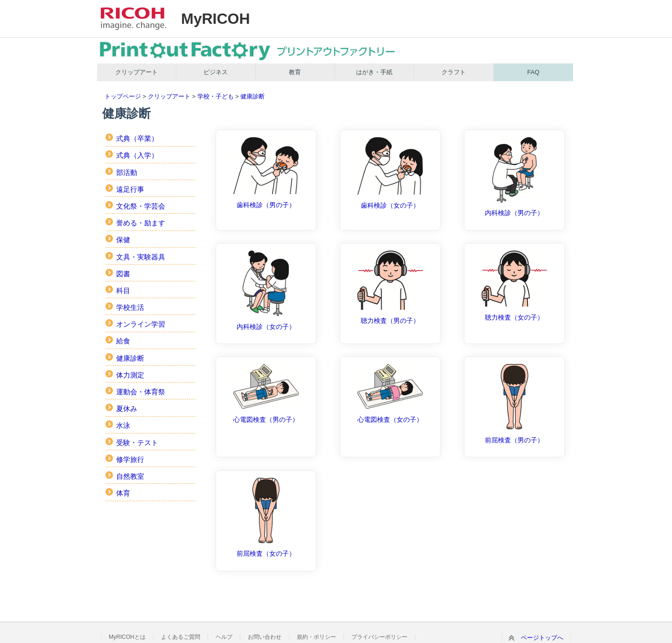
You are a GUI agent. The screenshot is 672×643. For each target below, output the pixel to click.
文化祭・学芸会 (141, 206)
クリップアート (136, 72)
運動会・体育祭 (141, 392)
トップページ (123, 96)
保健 (123, 240)
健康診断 (252, 96)
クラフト (454, 72)
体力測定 (130, 375)
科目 (123, 290)
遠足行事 (130, 189)
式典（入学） (137, 155)
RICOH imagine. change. (133, 19)
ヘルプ (224, 637)
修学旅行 (130, 459)
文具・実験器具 (141, 257)
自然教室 (130, 476)
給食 (123, 341)
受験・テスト (137, 443)
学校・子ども (216, 96)
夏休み (127, 409)
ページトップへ (542, 638)
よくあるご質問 (181, 637)
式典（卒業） (137, 138)
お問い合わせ (265, 637)
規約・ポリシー (316, 637)
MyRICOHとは (127, 637)
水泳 (123, 425)
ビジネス (216, 72)
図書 (123, 274)
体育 (123, 493)
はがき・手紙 (374, 72)
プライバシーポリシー (379, 637)
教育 (295, 72)
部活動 (127, 172)
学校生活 (130, 307)
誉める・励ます (141, 223)
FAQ (533, 72)
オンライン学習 (141, 324)
